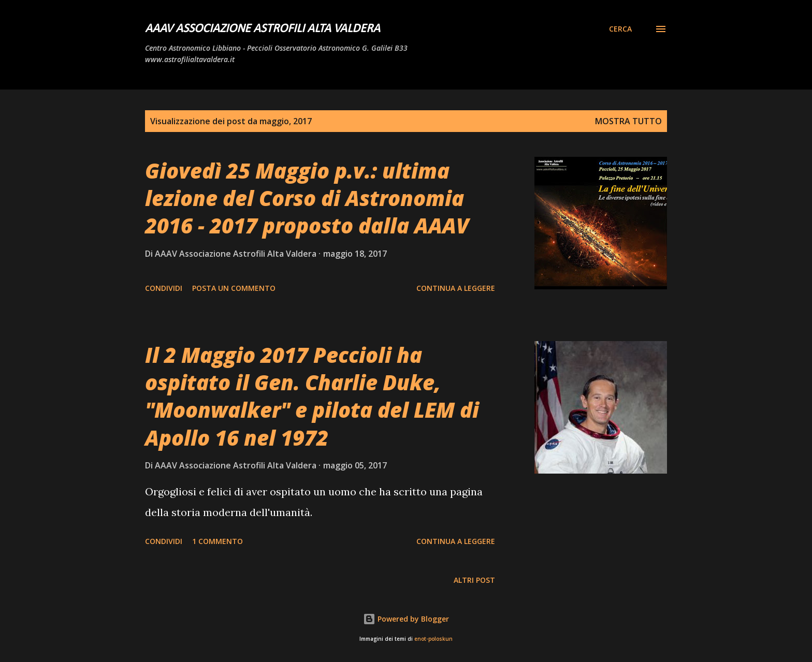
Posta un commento (234, 288)
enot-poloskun (433, 639)
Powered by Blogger (406, 619)
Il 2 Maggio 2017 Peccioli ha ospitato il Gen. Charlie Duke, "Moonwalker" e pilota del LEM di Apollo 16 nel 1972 (312, 396)
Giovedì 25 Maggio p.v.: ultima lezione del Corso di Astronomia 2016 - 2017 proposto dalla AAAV (307, 198)
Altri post (474, 580)
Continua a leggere (456, 288)
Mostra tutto (628, 121)
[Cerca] (620, 29)
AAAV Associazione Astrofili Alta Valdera (263, 29)
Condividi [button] (164, 288)
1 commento (218, 541)
